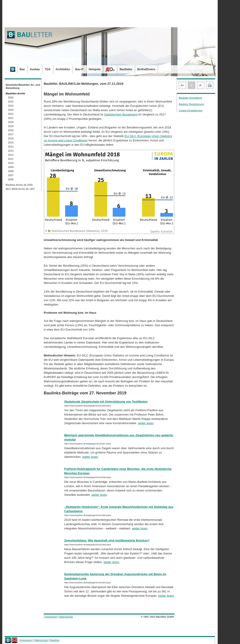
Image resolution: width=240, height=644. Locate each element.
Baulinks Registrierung (191, 104)
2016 (11, 138)
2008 (11, 171)
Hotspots (94, 69)
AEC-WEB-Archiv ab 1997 (20, 189)
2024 (11, 106)
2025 (11, 102)
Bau (22, 69)
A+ (182, 85)
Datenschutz (66, 617)
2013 (11, 151)
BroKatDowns (146, 69)
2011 (11, 159)
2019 (11, 126)
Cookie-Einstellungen (191, 110)
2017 (11, 134)
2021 (11, 118)
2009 (11, 167)
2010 (11, 163)
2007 (11, 175)
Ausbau (35, 69)
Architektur (63, 69)
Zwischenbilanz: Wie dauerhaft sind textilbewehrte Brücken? (107, 540)
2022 (11, 114)
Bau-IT (79, 69)
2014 (11, 147)
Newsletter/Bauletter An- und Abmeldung (23, 86)
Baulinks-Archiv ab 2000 (19, 185)
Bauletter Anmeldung (190, 98)
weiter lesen (146, 423)
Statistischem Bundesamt (121, 114)
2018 (11, 130)
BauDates (126, 69)
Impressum (51, 617)
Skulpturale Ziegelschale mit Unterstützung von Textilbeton (106, 402)
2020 (11, 122)
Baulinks (55, 640)
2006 (11, 179)
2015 (11, 143)
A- (201, 85)
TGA (48, 69)
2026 (11, 98)
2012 (11, 155)
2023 (11, 110)
